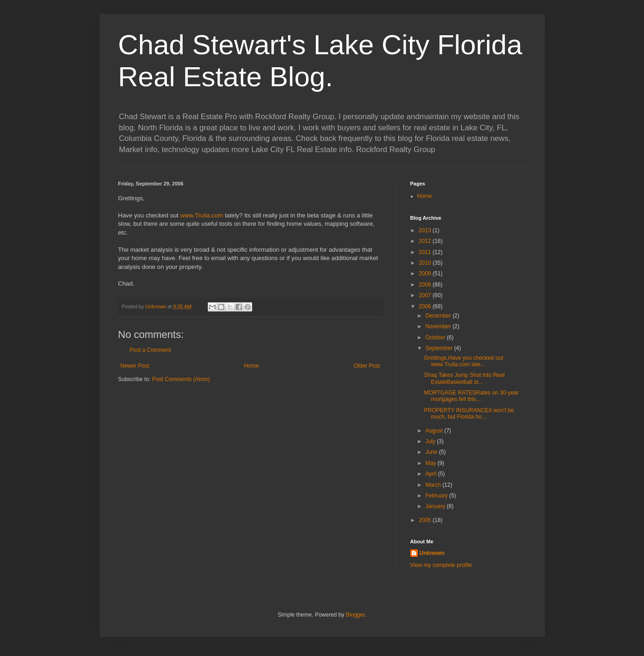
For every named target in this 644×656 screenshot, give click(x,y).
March (434, 485)
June (432, 452)
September (440, 348)
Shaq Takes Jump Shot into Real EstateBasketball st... (464, 378)
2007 (426, 295)
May (431, 463)
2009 (426, 274)
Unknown (432, 553)
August (435, 431)
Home (251, 366)
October (436, 338)
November (439, 326)
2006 (426, 306)
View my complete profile (441, 565)
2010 (426, 263)
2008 (426, 285)
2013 (426, 230)
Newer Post (135, 366)
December (439, 316)
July (431, 441)
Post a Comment (150, 350)
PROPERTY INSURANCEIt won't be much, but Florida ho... (469, 414)
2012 (426, 241)
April (431, 474)
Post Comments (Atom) (181, 379)
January (436, 506)
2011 (426, 252)
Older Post (367, 366)
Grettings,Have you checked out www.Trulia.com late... (463, 361)
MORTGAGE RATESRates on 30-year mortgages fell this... (471, 396)
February (437, 496)
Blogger (355, 615)
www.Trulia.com (202, 215)
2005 (426, 520)
